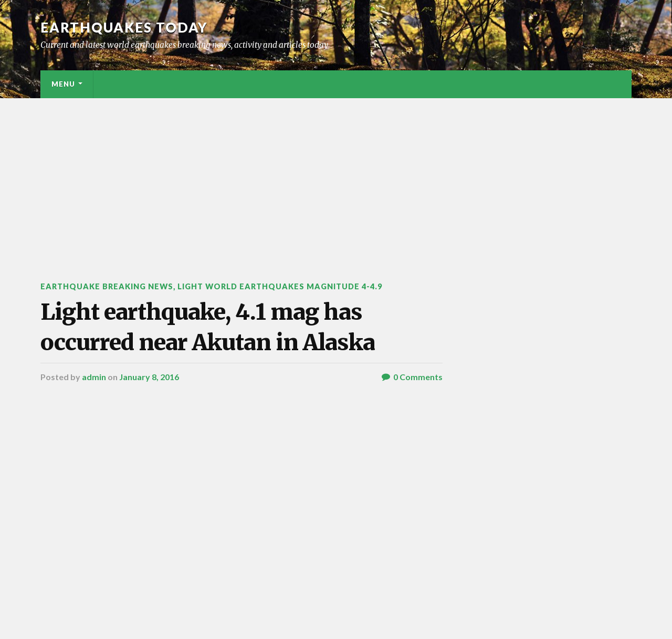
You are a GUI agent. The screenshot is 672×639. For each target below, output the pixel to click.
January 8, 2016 (149, 377)
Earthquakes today (124, 27)
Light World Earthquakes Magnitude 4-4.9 (280, 286)
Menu (63, 84)
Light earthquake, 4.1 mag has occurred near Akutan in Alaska (208, 327)
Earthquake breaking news (107, 286)
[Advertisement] (336, 177)
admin (94, 377)
